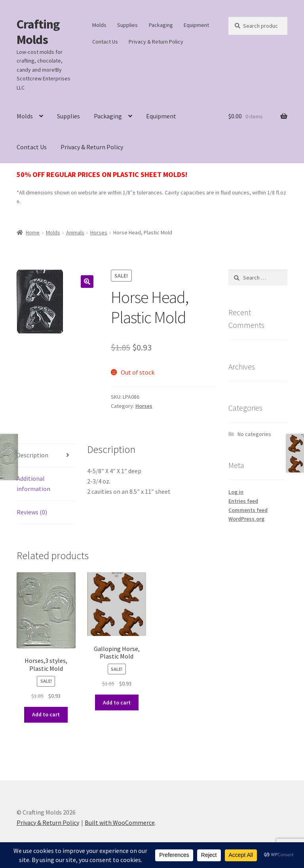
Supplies (127, 25)
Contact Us (105, 42)
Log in (236, 492)
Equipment (196, 25)
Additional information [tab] (33, 483)
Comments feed (248, 510)
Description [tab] (32, 455)
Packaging (161, 25)
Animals (75, 232)
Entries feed (243, 501)
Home (33, 232)
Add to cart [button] (46, 714)
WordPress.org (246, 519)
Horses (99, 232)
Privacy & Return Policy (156, 42)
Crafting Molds (38, 32)
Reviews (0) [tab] (32, 512)
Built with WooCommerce (120, 822)
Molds (99, 25)
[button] (87, 282)
